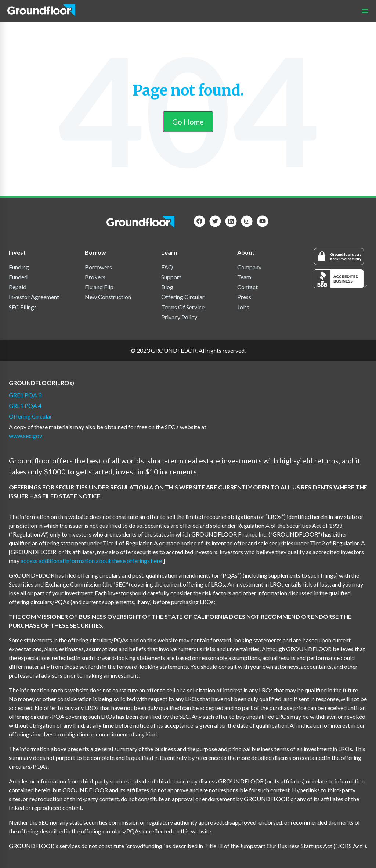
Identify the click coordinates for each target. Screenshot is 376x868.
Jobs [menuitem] (243, 307)
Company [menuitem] (249, 267)
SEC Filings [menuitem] (23, 307)
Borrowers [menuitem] (98, 267)
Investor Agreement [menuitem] (34, 297)
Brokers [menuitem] (95, 277)
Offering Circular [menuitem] (183, 297)
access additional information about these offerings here (92, 561)
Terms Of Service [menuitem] (183, 307)
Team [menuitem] (244, 277)
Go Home (188, 122)
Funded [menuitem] (18, 277)
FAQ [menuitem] (167, 267)
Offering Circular (30, 416)
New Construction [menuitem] (108, 297)
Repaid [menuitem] (18, 287)
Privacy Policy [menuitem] (179, 317)
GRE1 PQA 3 (25, 395)
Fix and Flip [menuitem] (99, 287)
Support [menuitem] (171, 277)
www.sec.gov (26, 436)
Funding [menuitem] (19, 267)
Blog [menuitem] (167, 287)
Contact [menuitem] (247, 287)
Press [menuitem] (244, 297)
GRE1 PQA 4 (25, 406)
